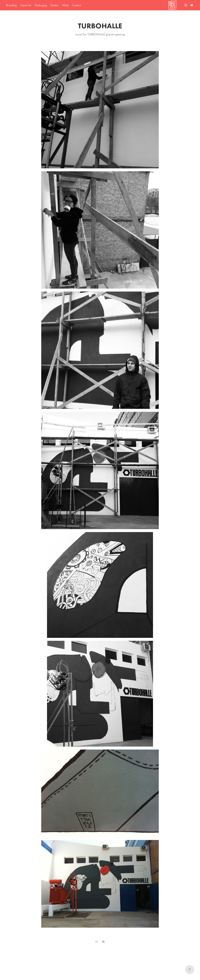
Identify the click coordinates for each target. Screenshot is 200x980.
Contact (76, 5)
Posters (55, 5)
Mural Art (26, 5)
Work (65, 5)
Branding (11, 5)
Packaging (41, 5)
